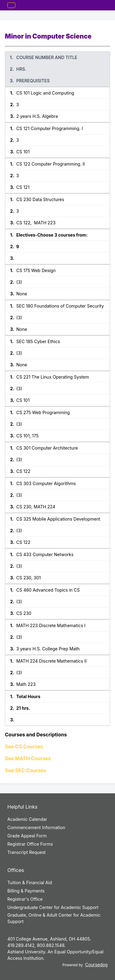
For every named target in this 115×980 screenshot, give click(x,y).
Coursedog (96, 965)
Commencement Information (36, 827)
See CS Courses (24, 746)
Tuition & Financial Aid (30, 883)
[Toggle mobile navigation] (11, 5)
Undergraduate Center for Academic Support (53, 907)
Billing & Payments (26, 891)
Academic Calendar (27, 819)
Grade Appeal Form (27, 836)
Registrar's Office (25, 899)
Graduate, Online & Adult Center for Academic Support (54, 918)
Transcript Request (27, 852)
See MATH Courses (28, 758)
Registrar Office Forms (30, 844)
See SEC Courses (25, 770)
